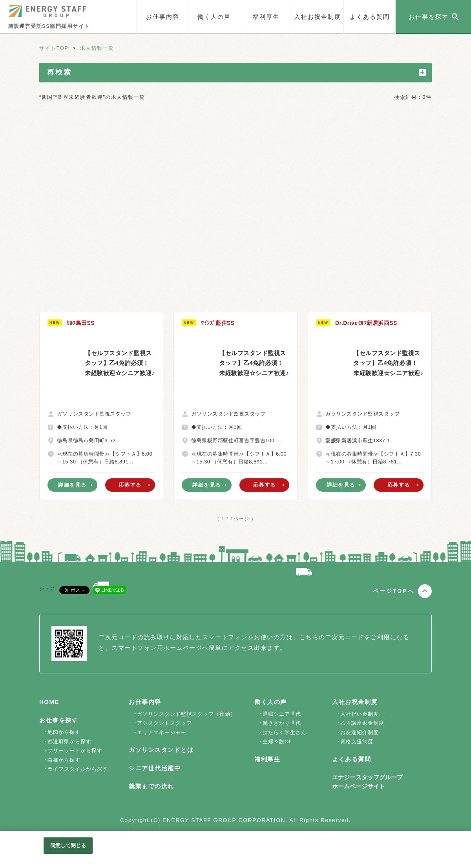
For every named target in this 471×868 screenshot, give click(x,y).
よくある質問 (370, 17)
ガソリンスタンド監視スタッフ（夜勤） (186, 714)
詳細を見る (72, 485)
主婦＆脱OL (277, 741)
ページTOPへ (394, 591)
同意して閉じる (68, 845)
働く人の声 (214, 17)
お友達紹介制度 (360, 732)
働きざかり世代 (282, 723)
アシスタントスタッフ (164, 723)
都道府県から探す (69, 741)
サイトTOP (54, 48)
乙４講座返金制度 (362, 723)
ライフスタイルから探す (78, 769)
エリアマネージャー (162, 732)
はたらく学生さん (285, 732)
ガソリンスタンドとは (161, 750)
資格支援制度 (357, 741)
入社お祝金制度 (318, 17)
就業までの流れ (152, 786)
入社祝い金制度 (360, 714)
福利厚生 (266, 17)
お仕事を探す (59, 720)
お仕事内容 (163, 17)
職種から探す (64, 760)
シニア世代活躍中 (155, 768)
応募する (130, 485)
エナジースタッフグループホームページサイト (367, 782)
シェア (47, 589)
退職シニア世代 (282, 714)
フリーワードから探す (75, 750)
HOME (49, 702)
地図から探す (64, 732)
